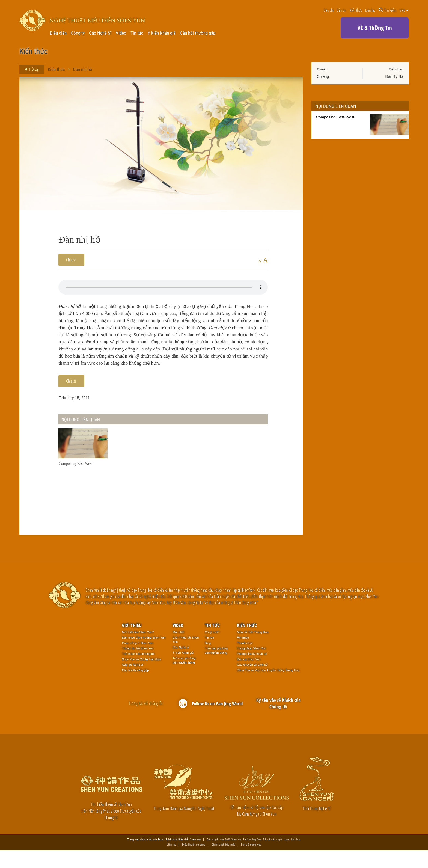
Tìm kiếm (388, 10)
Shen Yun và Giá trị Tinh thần (142, 677)
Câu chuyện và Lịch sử (252, 682)
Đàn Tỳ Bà (394, 76)
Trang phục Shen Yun (252, 666)
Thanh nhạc (245, 660)
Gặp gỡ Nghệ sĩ (133, 682)
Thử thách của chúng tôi (138, 671)
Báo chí (329, 10)
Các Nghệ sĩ (181, 665)
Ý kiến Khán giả (162, 33)
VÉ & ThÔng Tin (375, 28)
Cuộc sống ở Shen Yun (138, 660)
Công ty (78, 33)
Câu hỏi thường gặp (198, 33)
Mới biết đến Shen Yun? (138, 649)
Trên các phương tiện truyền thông (184, 677)
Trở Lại (30, 69)
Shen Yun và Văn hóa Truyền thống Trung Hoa (268, 687)
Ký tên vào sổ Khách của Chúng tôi (278, 720)
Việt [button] (404, 10)
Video (121, 33)
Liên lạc (370, 10)
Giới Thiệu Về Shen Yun (186, 657)
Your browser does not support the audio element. (163, 287)
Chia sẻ (71, 260)
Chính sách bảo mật (223, 862)
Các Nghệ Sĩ (100, 33)
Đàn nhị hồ (83, 69)
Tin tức (137, 33)
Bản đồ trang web (251, 862)
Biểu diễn (58, 33)
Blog (208, 660)
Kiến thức (356, 10)
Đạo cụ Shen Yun (249, 677)
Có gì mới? (212, 649)
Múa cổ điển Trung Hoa (253, 649)
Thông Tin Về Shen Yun (138, 666)
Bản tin (341, 10)
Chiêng (323, 76)
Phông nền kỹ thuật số (252, 671)
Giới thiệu (132, 642)
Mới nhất (178, 649)
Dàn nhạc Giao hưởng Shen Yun (144, 655)
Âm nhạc (243, 655)
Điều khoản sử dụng (194, 862)
